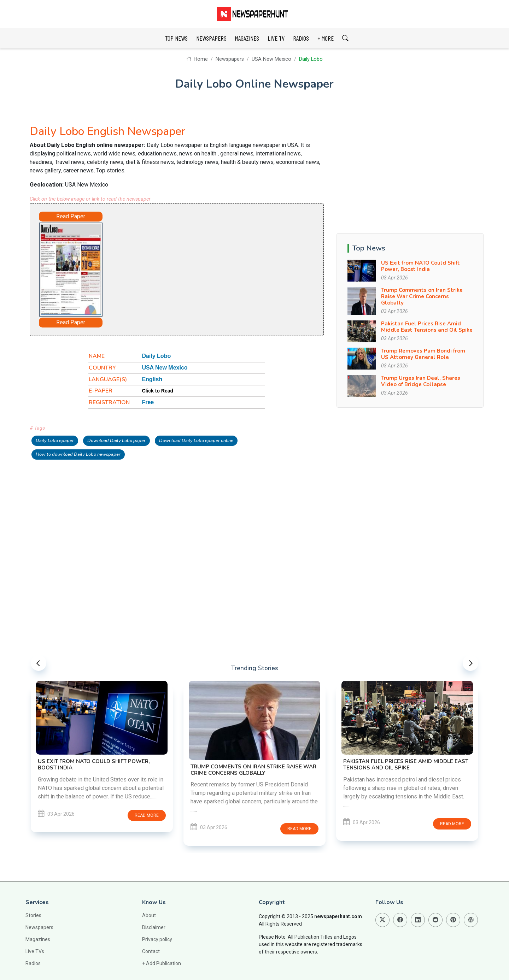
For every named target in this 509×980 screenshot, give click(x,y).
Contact (151, 951)
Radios (33, 963)
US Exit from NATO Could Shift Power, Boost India (420, 266)
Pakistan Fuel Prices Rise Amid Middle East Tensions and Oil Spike (427, 327)
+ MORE (326, 38)
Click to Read (157, 391)
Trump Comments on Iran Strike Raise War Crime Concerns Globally (422, 296)
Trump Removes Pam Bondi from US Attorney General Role (423, 354)
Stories (33, 915)
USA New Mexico (271, 59)
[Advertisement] (197, 268)
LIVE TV (276, 38)
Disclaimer (154, 927)
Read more (147, 815)
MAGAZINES (247, 38)
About (149, 915)
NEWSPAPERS (211, 38)
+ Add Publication (162, 963)
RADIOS (301, 38)
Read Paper (71, 216)
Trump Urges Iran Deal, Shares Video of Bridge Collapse (421, 381)
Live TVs (35, 951)
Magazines (38, 939)
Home (197, 59)
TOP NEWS (176, 38)
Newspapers (230, 59)
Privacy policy (157, 939)
